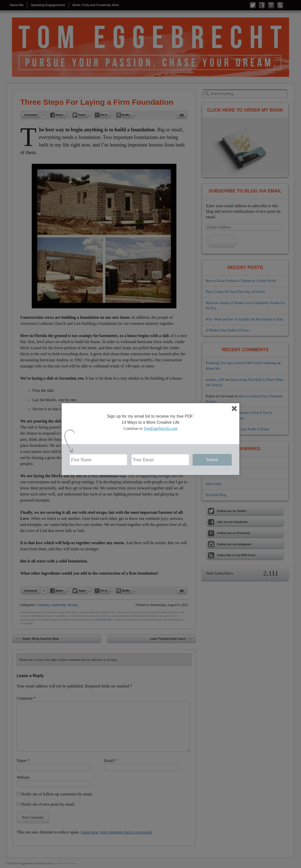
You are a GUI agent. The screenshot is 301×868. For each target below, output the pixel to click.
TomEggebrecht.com (161, 428)
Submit (212, 460)
